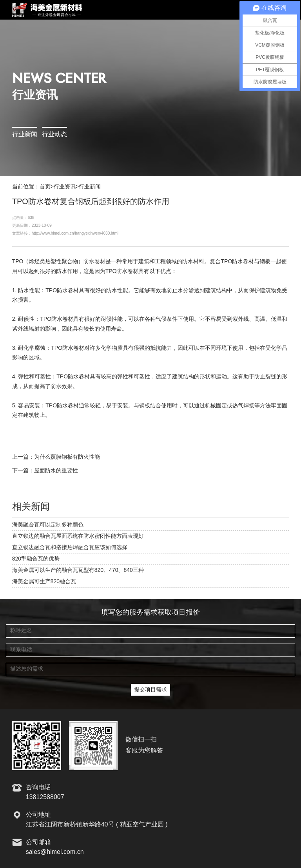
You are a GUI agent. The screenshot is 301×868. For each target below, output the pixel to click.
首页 (45, 187)
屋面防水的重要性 (56, 471)
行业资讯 (65, 187)
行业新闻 (25, 135)
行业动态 (54, 135)
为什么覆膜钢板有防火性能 (67, 457)
